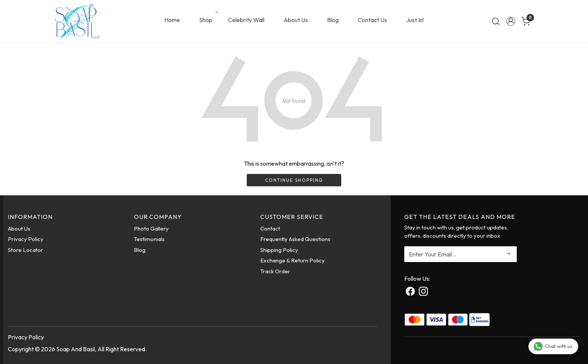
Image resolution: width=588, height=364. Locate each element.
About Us (296, 20)
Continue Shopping (294, 180)
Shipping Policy (279, 250)
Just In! (415, 20)
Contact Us (372, 20)
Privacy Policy (26, 239)
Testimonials (149, 239)
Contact (270, 228)
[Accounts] (511, 21)
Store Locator (25, 250)
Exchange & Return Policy (292, 260)
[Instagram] (423, 292)
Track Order (275, 271)
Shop (208, 20)
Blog (333, 20)
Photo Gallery (151, 228)
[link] (496, 21)
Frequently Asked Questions (295, 239)
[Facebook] (410, 292)
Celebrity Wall (246, 20)
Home (172, 20)
